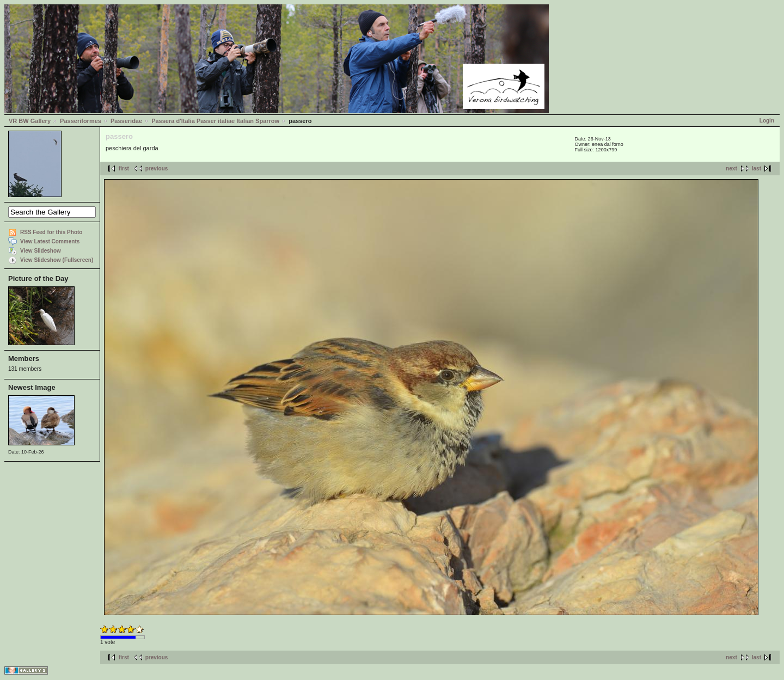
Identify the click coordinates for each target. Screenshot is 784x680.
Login (767, 121)
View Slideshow (41, 251)
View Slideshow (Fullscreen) (57, 260)
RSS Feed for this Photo (51, 232)
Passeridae (126, 121)
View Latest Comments (50, 241)
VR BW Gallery (30, 121)
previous (157, 169)
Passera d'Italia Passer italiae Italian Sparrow (215, 121)
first (124, 169)
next (731, 169)
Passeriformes (81, 121)
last (757, 169)
